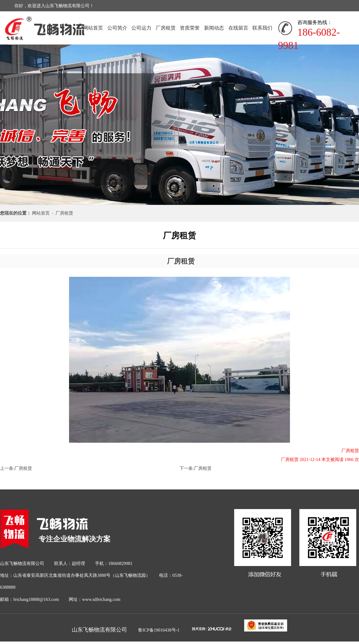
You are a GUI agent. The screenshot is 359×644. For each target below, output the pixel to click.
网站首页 (93, 28)
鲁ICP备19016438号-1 (159, 630)
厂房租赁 (166, 28)
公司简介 (117, 28)
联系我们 (262, 28)
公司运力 (141, 28)
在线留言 (238, 28)
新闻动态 (214, 28)
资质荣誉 (190, 28)
